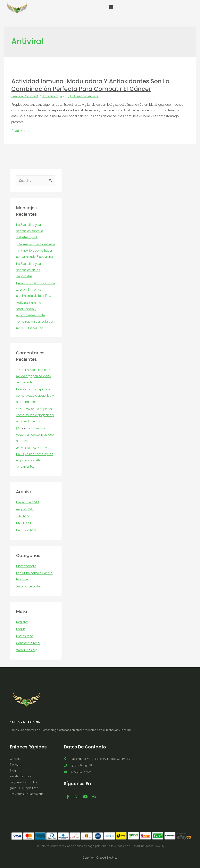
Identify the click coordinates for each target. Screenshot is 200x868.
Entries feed (25, 636)
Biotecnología (52, 96)
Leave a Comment (25, 96)
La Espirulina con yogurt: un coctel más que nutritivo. (35, 435)
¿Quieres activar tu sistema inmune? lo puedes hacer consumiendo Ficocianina (35, 250)
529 (19, 428)
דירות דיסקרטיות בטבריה (32, 448)
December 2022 (28, 502)
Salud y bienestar (28, 586)
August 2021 (25, 509)
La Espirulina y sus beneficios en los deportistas (29, 270)
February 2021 (26, 530)
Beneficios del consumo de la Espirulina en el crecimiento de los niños (36, 289)
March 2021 (24, 523)
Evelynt (21, 389)
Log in (21, 629)
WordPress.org (27, 650)
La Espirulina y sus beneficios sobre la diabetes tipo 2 (29, 231)
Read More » (21, 131)
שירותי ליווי (23, 409)
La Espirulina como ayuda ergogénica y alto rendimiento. (34, 376)
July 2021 (23, 516)
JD (18, 370)
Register (22, 622)
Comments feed (28, 643)
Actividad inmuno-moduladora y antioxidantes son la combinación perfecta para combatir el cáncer (90, 85)
